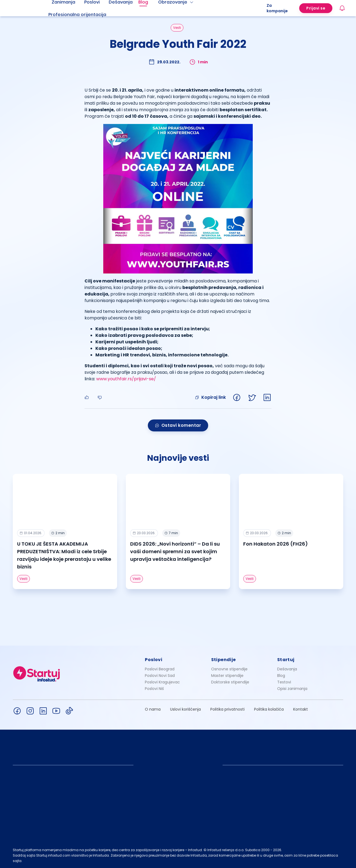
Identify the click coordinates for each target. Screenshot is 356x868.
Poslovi (154, 660)
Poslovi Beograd (160, 669)
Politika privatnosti (227, 709)
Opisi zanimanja (292, 689)
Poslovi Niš (154, 689)
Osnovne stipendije (229, 669)
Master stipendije (227, 676)
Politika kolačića (269, 709)
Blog (281, 676)
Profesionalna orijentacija (77, 15)
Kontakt (301, 709)
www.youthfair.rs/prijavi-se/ (126, 379)
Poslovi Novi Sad (160, 676)
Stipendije (224, 660)
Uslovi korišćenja (185, 709)
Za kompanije (277, 8)
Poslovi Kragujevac (162, 682)
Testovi (284, 682)
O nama (153, 709)
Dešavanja (287, 669)
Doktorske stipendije (230, 682)
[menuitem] (84, 15)
